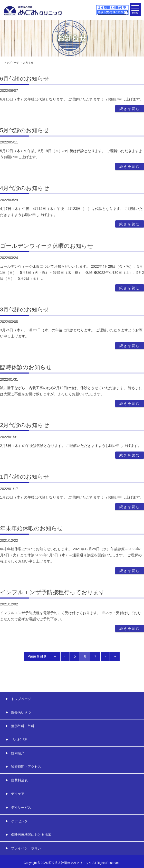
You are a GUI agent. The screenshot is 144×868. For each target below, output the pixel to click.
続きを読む (130, 109)
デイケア (18, 794)
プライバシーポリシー (28, 848)
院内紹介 (18, 753)
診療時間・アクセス (26, 767)
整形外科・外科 (23, 726)
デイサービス (21, 808)
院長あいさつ (21, 712)
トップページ (12, 63)
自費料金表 (19, 780)
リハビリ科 (19, 740)
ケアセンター (21, 821)
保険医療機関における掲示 (31, 835)
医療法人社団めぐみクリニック (70, 863)
